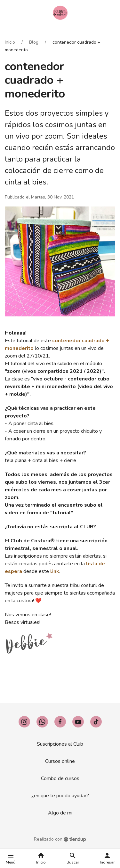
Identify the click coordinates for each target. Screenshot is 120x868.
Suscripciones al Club (60, 744)
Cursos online (60, 761)
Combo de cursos (60, 778)
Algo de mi (60, 813)
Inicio (10, 42)
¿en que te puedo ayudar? (60, 796)
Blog (34, 42)
